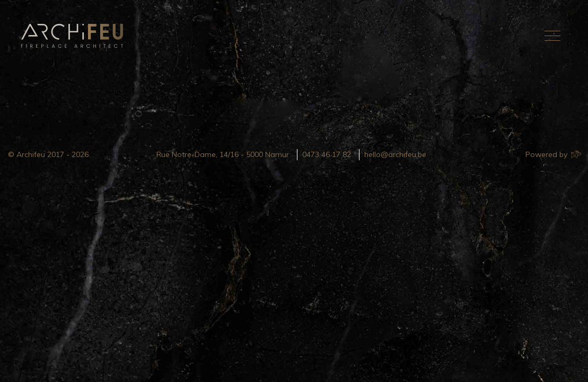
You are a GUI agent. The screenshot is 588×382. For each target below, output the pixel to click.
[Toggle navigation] (552, 36)
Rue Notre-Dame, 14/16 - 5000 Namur (223, 154)
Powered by (553, 154)
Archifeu (74, 36)
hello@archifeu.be (395, 154)
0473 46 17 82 (327, 154)
